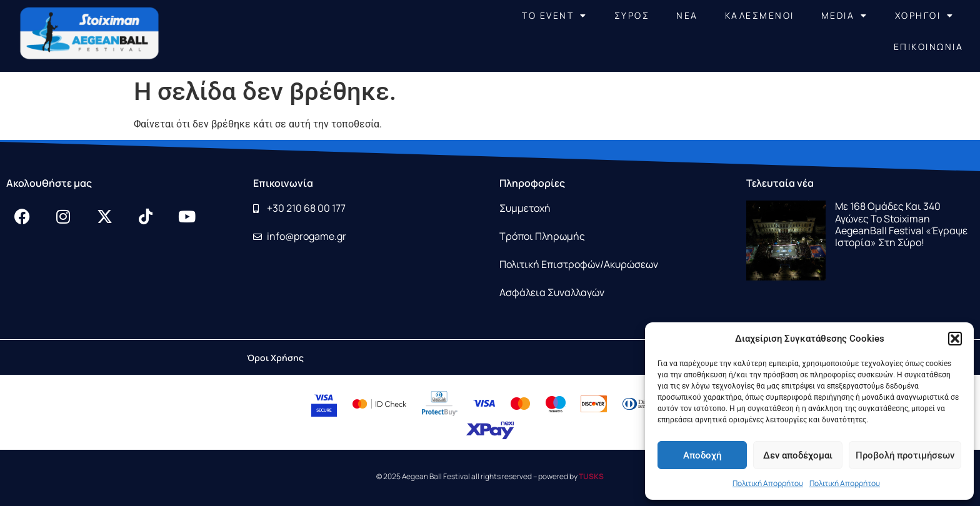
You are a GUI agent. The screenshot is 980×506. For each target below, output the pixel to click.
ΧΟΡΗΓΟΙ (925, 16)
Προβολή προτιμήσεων (905, 455)
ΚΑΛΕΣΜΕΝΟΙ (760, 15)
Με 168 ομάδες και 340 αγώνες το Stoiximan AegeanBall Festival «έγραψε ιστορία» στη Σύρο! (901, 224)
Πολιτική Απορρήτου (768, 483)
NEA (687, 15)
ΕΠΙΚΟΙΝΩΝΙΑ (929, 47)
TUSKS (591, 476)
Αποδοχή (702, 455)
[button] (955, 339)
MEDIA (845, 16)
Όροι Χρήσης (275, 358)
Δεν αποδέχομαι (798, 455)
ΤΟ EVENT (555, 16)
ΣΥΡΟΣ (632, 15)
